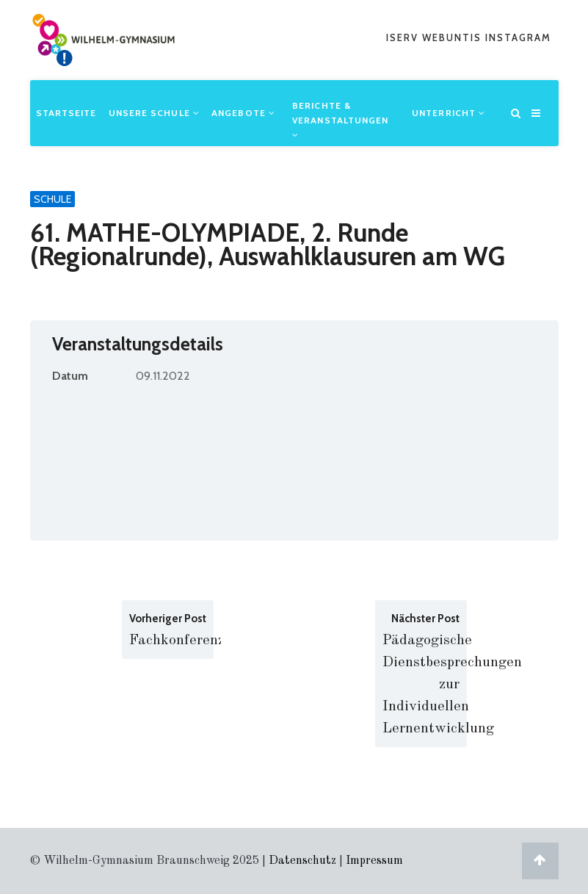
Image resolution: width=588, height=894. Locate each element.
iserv (404, 37)
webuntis (454, 37)
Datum (70, 376)
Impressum (374, 861)
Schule (52, 199)
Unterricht (449, 113)
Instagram (518, 37)
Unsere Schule (155, 113)
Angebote (243, 113)
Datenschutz (302, 861)
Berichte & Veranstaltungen (341, 120)
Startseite (66, 113)
